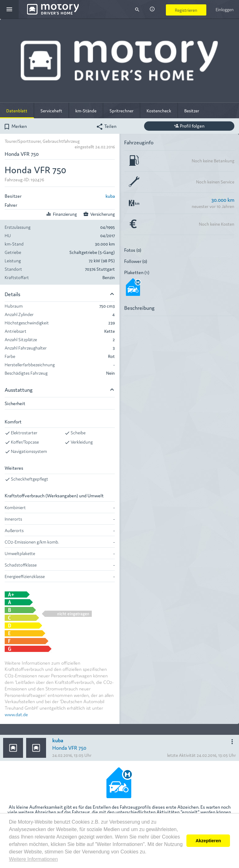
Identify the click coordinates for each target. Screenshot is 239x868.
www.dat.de (16, 714)
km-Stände (86, 111)
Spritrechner (122, 111)
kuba (110, 196)
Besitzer (192, 111)
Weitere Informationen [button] (33, 859)
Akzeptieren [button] (208, 841)
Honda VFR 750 (69, 747)
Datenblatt (17, 111)
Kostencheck (159, 111)
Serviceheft (51, 111)
